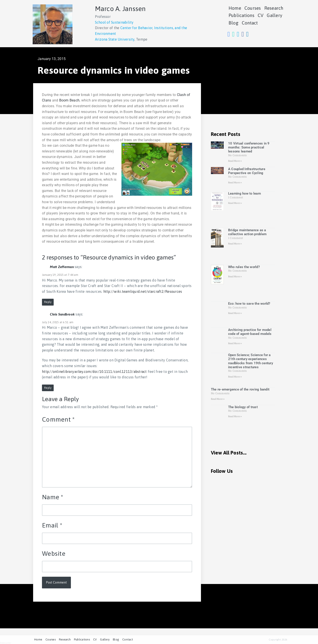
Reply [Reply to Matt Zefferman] (48, 302)
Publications (241, 15)
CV (261, 15)
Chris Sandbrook (62, 314)
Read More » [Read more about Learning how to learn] (235, 203)
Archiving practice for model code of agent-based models (250, 332)
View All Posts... (229, 453)
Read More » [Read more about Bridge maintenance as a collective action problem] (235, 244)
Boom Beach (69, 100)
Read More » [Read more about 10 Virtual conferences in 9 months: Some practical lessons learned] (235, 161)
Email (52, 525)
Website (54, 553)
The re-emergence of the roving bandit (240, 389)
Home (235, 8)
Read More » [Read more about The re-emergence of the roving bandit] (218, 399)
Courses (253, 8)
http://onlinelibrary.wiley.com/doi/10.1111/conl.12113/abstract (94, 372)
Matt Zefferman (62, 267)
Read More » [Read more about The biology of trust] (235, 416)
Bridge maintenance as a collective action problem (247, 232)
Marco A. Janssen (120, 9)
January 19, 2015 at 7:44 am (60, 275)
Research (274, 8)
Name (53, 497)
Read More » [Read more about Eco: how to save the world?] (235, 313)
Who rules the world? (244, 267)
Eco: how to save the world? (249, 304)
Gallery (274, 15)
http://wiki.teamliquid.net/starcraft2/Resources (143, 291)
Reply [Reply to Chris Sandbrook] (48, 388)
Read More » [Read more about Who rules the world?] (235, 277)
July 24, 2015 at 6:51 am (58, 322)
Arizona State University (115, 39)
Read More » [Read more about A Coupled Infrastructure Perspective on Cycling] (235, 183)
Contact (250, 23)
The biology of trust (243, 407)
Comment (58, 419)
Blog (234, 23)
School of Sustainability (114, 22)
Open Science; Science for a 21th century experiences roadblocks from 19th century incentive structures (251, 361)
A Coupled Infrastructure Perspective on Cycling (247, 171)
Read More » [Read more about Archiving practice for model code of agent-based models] (235, 343)
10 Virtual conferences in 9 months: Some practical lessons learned (249, 147)
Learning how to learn (244, 193)
